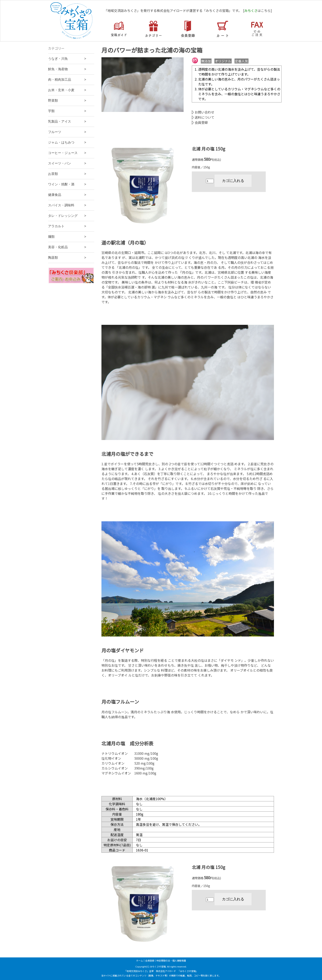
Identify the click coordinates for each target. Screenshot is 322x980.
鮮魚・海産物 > (67, 69)
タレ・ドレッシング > (67, 216)
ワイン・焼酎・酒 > (67, 184)
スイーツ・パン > (67, 163)
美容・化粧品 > (67, 247)
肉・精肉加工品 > (67, 80)
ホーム (140, 960)
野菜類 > (67, 101)
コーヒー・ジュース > (67, 153)
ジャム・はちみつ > (67, 142)
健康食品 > (67, 195)
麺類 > (67, 237)
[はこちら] (258, 10)
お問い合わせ (203, 112)
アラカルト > (67, 226)
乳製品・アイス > (67, 121)
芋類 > (67, 111)
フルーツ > (67, 132)
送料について (203, 117)
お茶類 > (67, 174)
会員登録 (200, 122)
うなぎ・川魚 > (67, 59)
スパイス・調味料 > (67, 205)
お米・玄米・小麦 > (67, 90)
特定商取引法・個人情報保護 (171, 960)
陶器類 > (67, 258)
